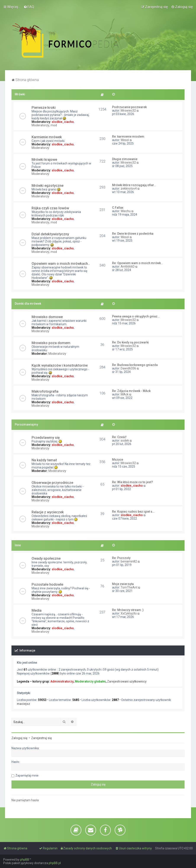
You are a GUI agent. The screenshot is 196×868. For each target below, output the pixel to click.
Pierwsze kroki (44, 107)
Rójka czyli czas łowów (50, 208)
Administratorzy (62, 681)
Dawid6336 (128, 368)
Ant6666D (128, 267)
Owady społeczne (46, 558)
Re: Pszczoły (121, 558)
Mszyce (118, 460)
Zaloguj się (19, 738)
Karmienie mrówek (47, 137)
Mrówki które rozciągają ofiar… (134, 185)
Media (37, 610)
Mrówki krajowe (44, 159)
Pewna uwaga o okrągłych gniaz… (136, 316)
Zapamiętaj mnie (27, 775)
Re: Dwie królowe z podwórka (133, 234)
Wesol (125, 140)
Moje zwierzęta (123, 584)
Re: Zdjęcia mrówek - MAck (131, 391)
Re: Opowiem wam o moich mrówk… (137, 263)
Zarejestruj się (42, 738)
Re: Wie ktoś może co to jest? (133, 482)
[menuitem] (29, 7)
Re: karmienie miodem (128, 137)
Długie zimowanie (125, 159)
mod (54, 125)
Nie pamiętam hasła (25, 800)
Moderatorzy (40, 125)
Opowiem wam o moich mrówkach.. (61, 263)
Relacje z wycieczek (48, 512)
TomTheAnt (129, 587)
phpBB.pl (55, 863)
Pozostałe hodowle (47, 584)
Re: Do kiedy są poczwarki (130, 342)
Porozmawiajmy (26, 424)
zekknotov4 (129, 189)
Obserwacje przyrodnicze (52, 483)
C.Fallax (118, 208)
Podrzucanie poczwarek (129, 107)
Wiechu (126, 211)
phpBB (25, 860)
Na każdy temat (44, 460)
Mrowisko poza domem (51, 343)
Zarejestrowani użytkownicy (127, 681)
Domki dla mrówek (28, 304)
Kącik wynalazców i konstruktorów (60, 365)
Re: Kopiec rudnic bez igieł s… (133, 512)
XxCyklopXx (129, 613)
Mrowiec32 (128, 111)
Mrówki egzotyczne (47, 185)
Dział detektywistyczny (50, 234)
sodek (125, 441)
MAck (125, 394)
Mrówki (20, 94)
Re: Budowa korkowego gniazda (135, 365)
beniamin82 (129, 561)
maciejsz (23, 704)
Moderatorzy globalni (90, 681)
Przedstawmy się (46, 437)
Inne (18, 545)
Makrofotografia (45, 391)
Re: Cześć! (119, 437)
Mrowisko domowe (47, 317)
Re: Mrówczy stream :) (128, 610)
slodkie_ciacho (63, 122)
